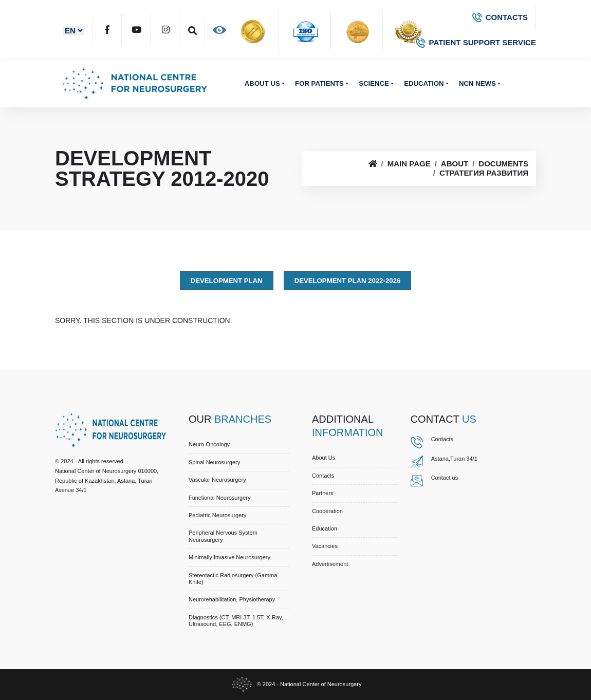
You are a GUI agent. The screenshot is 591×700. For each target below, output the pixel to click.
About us (262, 83)
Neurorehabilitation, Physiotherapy (232, 599)
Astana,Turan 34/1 (454, 459)
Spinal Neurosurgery (214, 462)
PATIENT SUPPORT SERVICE (476, 42)
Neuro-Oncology (209, 444)
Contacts (323, 476)
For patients (319, 83)
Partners (323, 493)
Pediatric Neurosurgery (218, 515)
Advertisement (330, 564)
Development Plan (227, 281)
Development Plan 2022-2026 (348, 281)
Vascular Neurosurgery (217, 480)
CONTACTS (500, 17)
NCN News (477, 83)
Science (374, 83)
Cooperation (327, 511)
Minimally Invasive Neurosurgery (229, 557)
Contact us (445, 478)
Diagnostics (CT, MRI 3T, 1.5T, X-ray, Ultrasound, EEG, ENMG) (236, 621)
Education (424, 83)
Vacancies (325, 546)
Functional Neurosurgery (219, 498)
